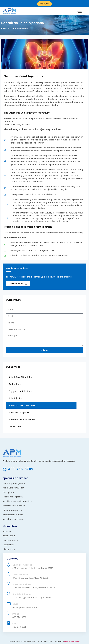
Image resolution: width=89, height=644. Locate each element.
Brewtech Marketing (72, 641)
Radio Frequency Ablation (22, 419)
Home (4, 28)
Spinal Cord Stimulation (21, 377)
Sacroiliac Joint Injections (22, 405)
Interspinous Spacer (19, 412)
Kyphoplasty (15, 384)
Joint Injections (16, 398)
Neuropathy (15, 426)
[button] (79, 11)
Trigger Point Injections (20, 391)
